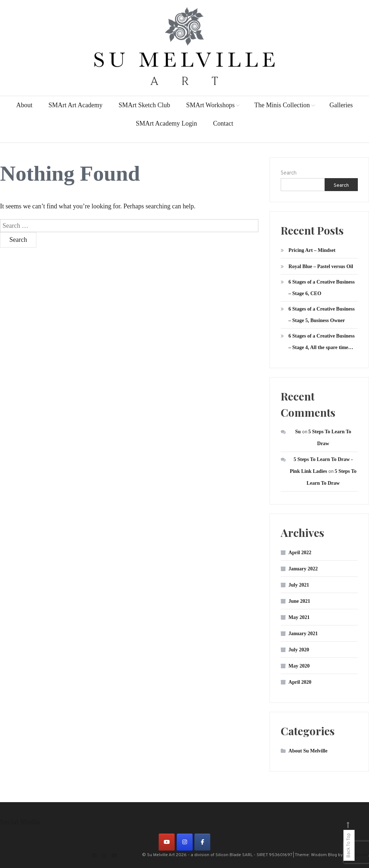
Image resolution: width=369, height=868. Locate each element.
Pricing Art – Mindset (312, 250)
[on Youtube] (167, 842)
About (24, 105)
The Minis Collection (282, 105)
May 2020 (299, 666)
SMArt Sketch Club (144, 105)
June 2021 (299, 601)
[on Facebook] (202, 842)
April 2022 (300, 553)
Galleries (341, 105)
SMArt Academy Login (166, 123)
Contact (223, 123)
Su (298, 432)
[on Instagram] (185, 842)
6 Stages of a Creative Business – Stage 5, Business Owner (322, 315)
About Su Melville (308, 751)
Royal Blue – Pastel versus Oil (321, 266)
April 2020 (300, 682)
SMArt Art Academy (75, 105)
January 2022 (303, 569)
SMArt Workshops (210, 105)
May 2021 (299, 617)
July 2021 (299, 585)
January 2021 (303, 634)
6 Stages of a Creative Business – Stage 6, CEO (322, 288)
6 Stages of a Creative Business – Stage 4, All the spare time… (322, 342)
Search (289, 173)
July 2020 (299, 650)
